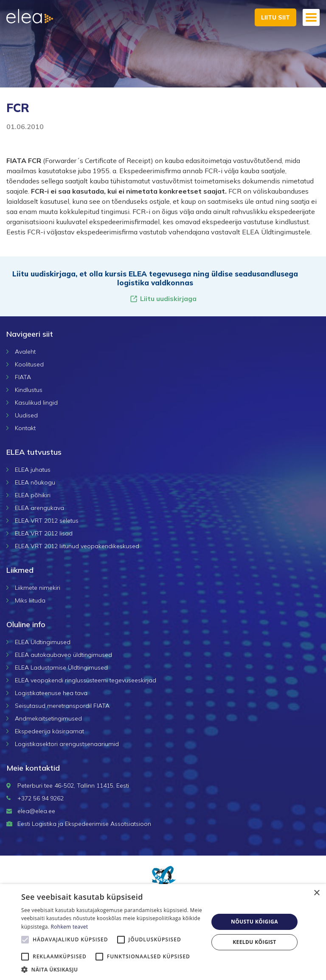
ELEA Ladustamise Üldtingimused (61, 667)
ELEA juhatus (33, 470)
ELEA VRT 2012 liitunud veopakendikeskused (77, 546)
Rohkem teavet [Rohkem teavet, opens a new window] (70, 927)
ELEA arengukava (39, 508)
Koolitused (29, 364)
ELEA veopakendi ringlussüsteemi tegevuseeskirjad (86, 680)
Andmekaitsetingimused (48, 718)
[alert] (163, 932)
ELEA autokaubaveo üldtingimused (63, 655)
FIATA (23, 377)
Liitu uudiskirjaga (163, 299)
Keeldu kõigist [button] (254, 942)
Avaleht (25, 352)
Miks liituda (30, 600)
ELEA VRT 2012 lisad (44, 533)
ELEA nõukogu (35, 482)
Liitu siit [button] (275, 17)
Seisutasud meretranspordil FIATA (62, 706)
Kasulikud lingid (36, 403)
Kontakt (25, 428)
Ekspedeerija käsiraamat (49, 731)
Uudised (26, 415)
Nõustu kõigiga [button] (254, 922)
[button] (112, 969)
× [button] (316, 893)
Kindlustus (29, 390)
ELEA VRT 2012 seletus (47, 521)
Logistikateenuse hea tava (51, 693)
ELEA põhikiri (33, 495)
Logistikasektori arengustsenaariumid (67, 744)
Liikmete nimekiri (38, 588)
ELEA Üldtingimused (43, 642)
